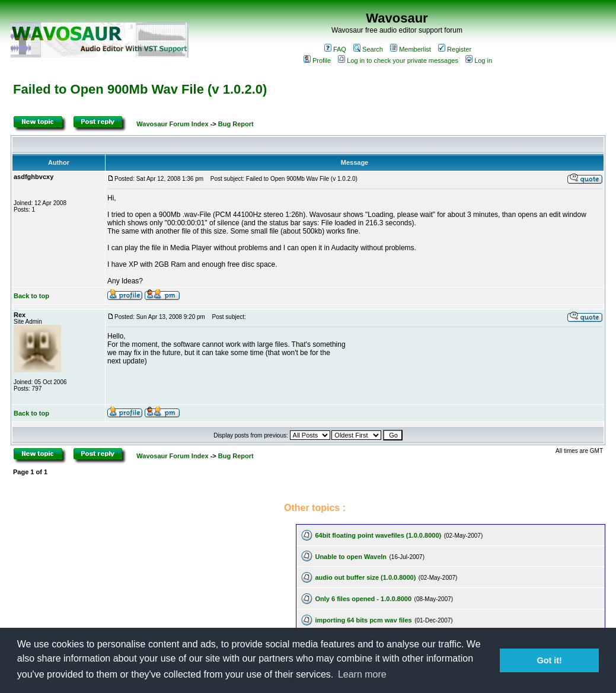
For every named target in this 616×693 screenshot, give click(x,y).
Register (455, 49)
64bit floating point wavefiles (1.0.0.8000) (378, 535)
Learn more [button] (362, 674)
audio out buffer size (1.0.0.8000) (365, 577)
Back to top (31, 296)
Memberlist (411, 49)
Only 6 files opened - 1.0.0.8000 (363, 599)
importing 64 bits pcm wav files (363, 620)
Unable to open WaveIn (351, 557)
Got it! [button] (550, 660)
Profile (317, 60)
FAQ (335, 49)
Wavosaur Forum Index (172, 124)
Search (368, 49)
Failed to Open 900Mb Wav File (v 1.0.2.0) (140, 89)
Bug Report (236, 124)
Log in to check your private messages (398, 60)
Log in (479, 60)
